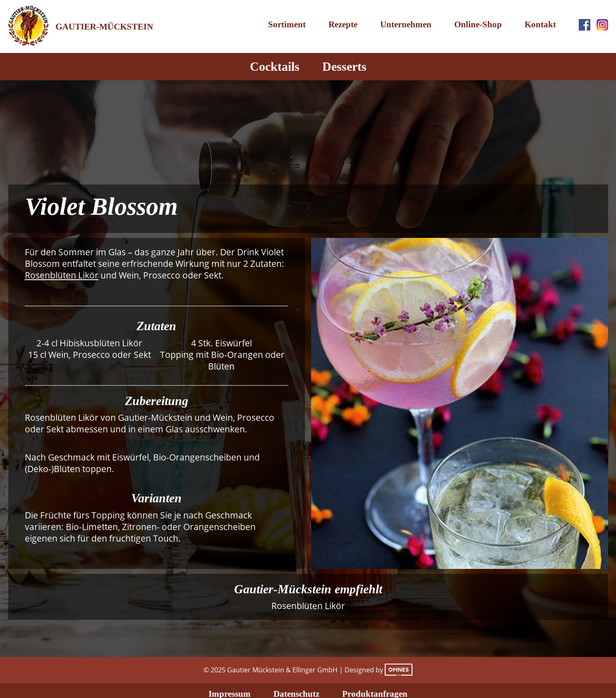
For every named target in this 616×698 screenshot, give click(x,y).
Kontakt (540, 24)
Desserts (344, 66)
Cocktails (275, 66)
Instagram (602, 25)
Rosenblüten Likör (62, 275)
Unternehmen (406, 24)
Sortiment (287, 24)
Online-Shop (478, 24)
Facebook (585, 25)
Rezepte (343, 24)
